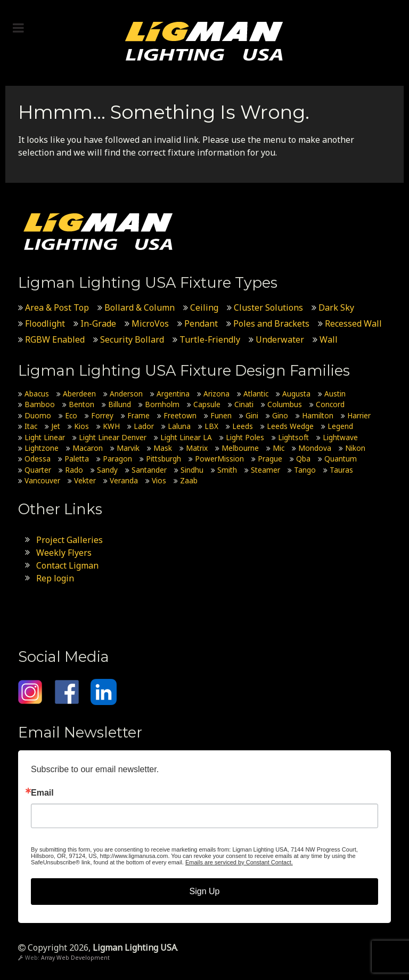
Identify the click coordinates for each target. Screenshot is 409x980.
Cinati (244, 404)
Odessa (38, 459)
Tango (305, 470)
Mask (163, 448)
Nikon (355, 448)
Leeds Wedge (290, 426)
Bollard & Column (140, 307)
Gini (252, 415)
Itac (31, 426)
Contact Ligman (67, 565)
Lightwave (340, 437)
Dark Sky (336, 307)
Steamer (265, 470)
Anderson (126, 394)
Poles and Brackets (271, 323)
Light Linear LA (186, 437)
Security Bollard (132, 339)
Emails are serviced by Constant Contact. (239, 862)
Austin (335, 394)
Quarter (38, 470)
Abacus (37, 394)
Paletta (77, 459)
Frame (138, 415)
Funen (221, 415)
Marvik (128, 448)
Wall (329, 339)
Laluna (179, 426)
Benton (81, 404)
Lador (144, 426)
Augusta (296, 394)
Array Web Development (75, 958)
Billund (120, 404)
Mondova (315, 448)
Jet (56, 426)
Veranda (124, 480)
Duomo (38, 415)
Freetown (180, 415)
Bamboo (40, 404)
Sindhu (192, 470)
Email (42, 793)
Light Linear (45, 437)
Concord (330, 404)
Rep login (55, 578)
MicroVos (150, 323)
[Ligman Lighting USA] (204, 40)
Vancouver (42, 480)
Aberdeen (79, 394)
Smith (227, 470)
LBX (211, 426)
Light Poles (245, 437)
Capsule (207, 404)
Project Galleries (69, 540)
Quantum (341, 459)
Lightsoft (293, 437)
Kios (81, 426)
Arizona (216, 394)
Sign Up (205, 891)
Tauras (341, 470)
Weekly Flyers (64, 553)
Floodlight (45, 323)
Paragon (117, 459)
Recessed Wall (353, 323)
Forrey (102, 415)
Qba (303, 459)
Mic (279, 448)
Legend (340, 426)
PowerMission (219, 459)
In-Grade (98, 323)
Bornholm (162, 404)
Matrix (197, 448)
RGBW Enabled (55, 339)
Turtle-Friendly (210, 339)
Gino (280, 415)
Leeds (243, 426)
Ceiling (204, 307)
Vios (159, 480)
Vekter (85, 480)
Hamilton (318, 415)
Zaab (189, 480)
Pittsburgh (163, 459)
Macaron (88, 448)
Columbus (285, 404)
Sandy (107, 470)
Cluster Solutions (268, 307)
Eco (71, 415)
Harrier (359, 415)
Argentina (173, 394)
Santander (149, 470)
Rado (74, 470)
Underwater (280, 339)
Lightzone (42, 448)
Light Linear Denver (113, 437)
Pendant (201, 323)
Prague (270, 459)
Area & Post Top (57, 307)
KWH (111, 426)
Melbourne (240, 448)
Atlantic (256, 394)
